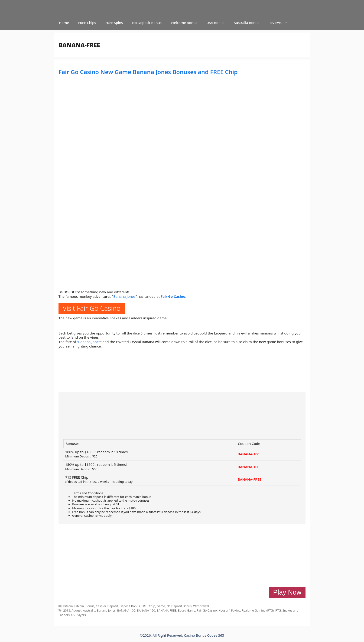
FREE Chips (87, 23)
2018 (67, 610)
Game (161, 606)
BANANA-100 (249, 454)
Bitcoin (68, 606)
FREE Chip (148, 606)
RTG (278, 610)
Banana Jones (124, 296)
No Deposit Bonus (147, 23)
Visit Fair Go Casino (92, 308)
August (76, 610)
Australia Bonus (246, 23)
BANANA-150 (146, 610)
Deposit (113, 606)
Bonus (90, 606)
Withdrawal (201, 606)
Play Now (287, 592)
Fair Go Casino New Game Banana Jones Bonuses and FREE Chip (148, 72)
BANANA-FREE (250, 479)
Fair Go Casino (173, 296)
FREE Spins (114, 23)
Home (64, 23)
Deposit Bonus (130, 606)
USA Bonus (215, 23)
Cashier (101, 606)
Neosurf (224, 610)
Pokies (236, 610)
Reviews (280, 23)
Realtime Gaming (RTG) (258, 610)
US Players (79, 615)
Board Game (187, 610)
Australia (89, 610)
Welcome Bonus (184, 23)
